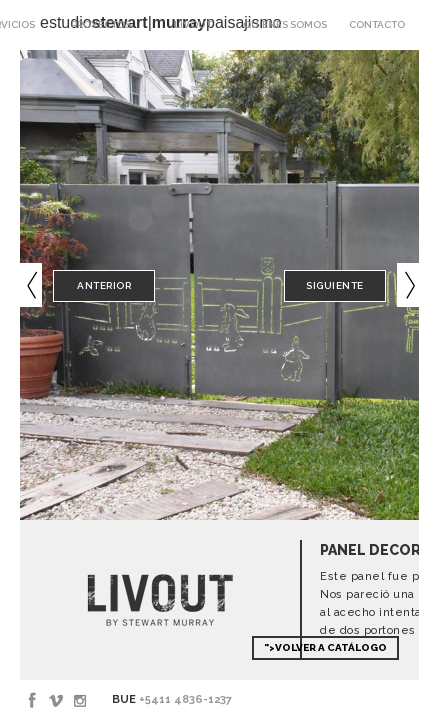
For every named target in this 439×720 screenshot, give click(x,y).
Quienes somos (285, 24)
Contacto (377, 24)
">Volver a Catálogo (325, 647)
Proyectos (101, 24)
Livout (193, 24)
